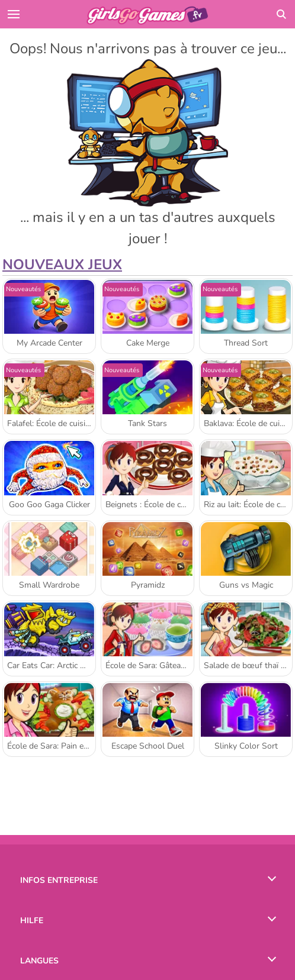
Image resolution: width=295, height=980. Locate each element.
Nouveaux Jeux (62, 265)
